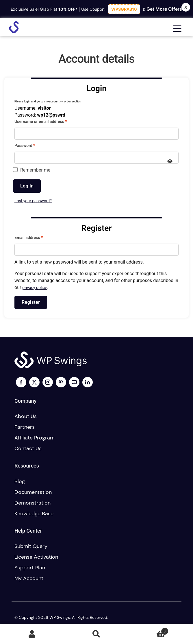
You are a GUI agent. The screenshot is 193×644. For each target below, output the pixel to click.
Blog (20, 481)
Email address (37, 237)
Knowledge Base (34, 514)
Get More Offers (164, 9)
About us (26, 416)
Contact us (28, 448)
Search (97, 634)
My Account (32, 634)
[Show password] (170, 162)
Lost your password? (33, 201)
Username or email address (49, 121)
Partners (25, 427)
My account (29, 578)
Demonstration (33, 503)
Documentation (33, 492)
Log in (27, 186)
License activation (36, 557)
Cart (148, 630)
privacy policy (34, 288)
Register (31, 302)
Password (33, 145)
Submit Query (31, 546)
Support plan (30, 568)
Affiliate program (35, 438)
